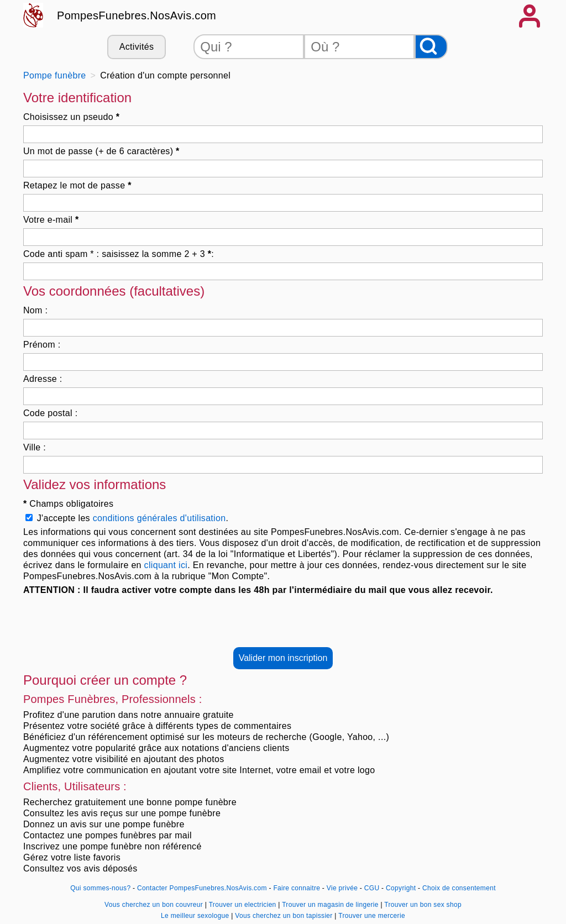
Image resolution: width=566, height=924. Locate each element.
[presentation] (107, 620)
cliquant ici (166, 565)
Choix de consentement (459, 888)
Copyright (402, 888)
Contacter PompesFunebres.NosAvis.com (202, 888)
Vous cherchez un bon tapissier (285, 916)
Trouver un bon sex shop (423, 905)
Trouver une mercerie (372, 916)
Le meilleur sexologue (196, 916)
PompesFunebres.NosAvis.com (137, 15)
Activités (137, 47)
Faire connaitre (297, 888)
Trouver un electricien (244, 905)
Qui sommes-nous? (100, 888)
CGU (372, 888)
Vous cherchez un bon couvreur (155, 905)
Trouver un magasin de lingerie (331, 905)
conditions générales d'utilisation (159, 518)
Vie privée (342, 888)
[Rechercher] (431, 47)
